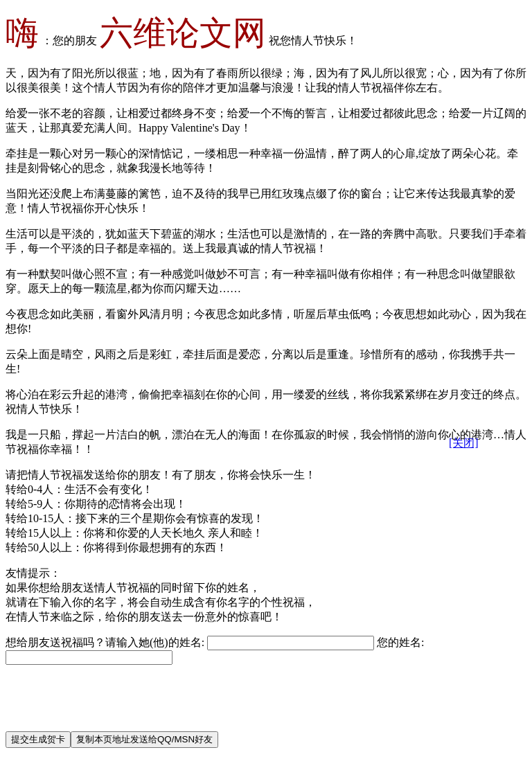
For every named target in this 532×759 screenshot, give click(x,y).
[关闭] (464, 443)
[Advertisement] (258, 689)
